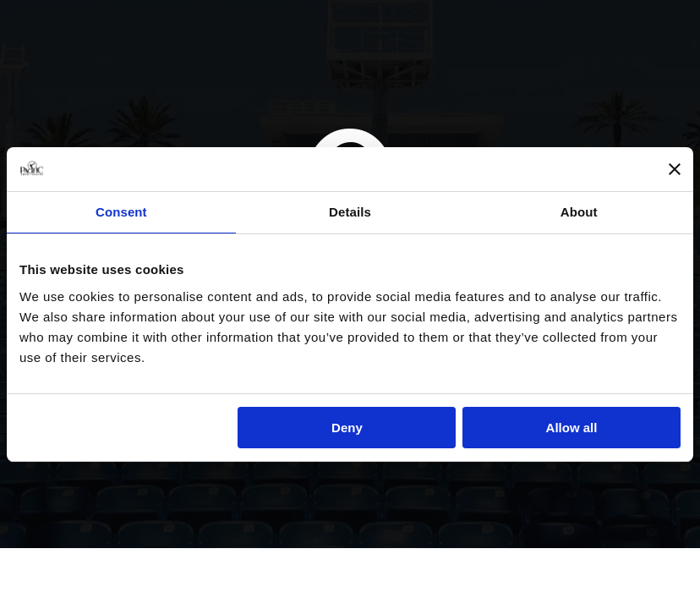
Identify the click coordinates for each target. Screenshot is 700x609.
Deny (347, 428)
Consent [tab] (121, 212)
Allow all (572, 428)
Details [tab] (350, 212)
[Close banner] (675, 169)
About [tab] (579, 212)
